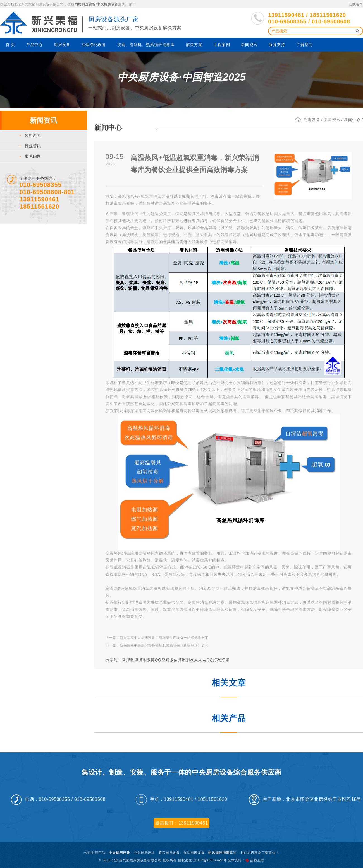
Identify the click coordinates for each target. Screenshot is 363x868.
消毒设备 (312, 120)
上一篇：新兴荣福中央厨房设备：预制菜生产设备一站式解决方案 (157, 638)
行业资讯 (30, 146)
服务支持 (277, 45)
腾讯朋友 (186, 660)
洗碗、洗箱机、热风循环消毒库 (146, 45)
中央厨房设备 (108, 4)
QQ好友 (214, 660)
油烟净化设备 (94, 45)
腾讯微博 (147, 660)
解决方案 (194, 45)
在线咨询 (356, 4)
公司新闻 (30, 135)
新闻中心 (352, 120)
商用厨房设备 (85, 4)
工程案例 (222, 45)
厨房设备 (62, 45)
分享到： (114, 660)
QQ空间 (162, 660)
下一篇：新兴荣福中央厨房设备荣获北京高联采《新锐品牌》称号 (157, 645)
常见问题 (30, 156)
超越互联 (257, 860)
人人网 (200, 660)
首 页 (10, 45)
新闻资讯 (249, 45)
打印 (225, 660)
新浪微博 (130, 660)
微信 (174, 660)
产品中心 (34, 45)
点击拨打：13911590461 (181, 823)
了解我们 (305, 45)
